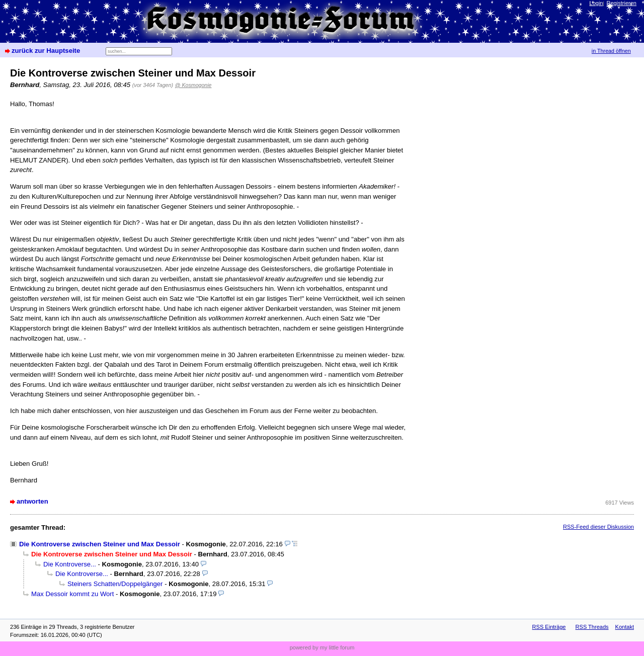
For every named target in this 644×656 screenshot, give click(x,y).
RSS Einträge (549, 627)
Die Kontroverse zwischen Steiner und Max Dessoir (100, 544)
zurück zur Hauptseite (46, 51)
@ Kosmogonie (193, 85)
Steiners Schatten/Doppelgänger (115, 584)
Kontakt (625, 627)
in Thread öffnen (611, 51)
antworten (32, 501)
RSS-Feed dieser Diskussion (598, 527)
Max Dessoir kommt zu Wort (72, 594)
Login (596, 3)
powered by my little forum (322, 647)
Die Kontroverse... (70, 564)
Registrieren (622, 3)
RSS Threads (592, 627)
